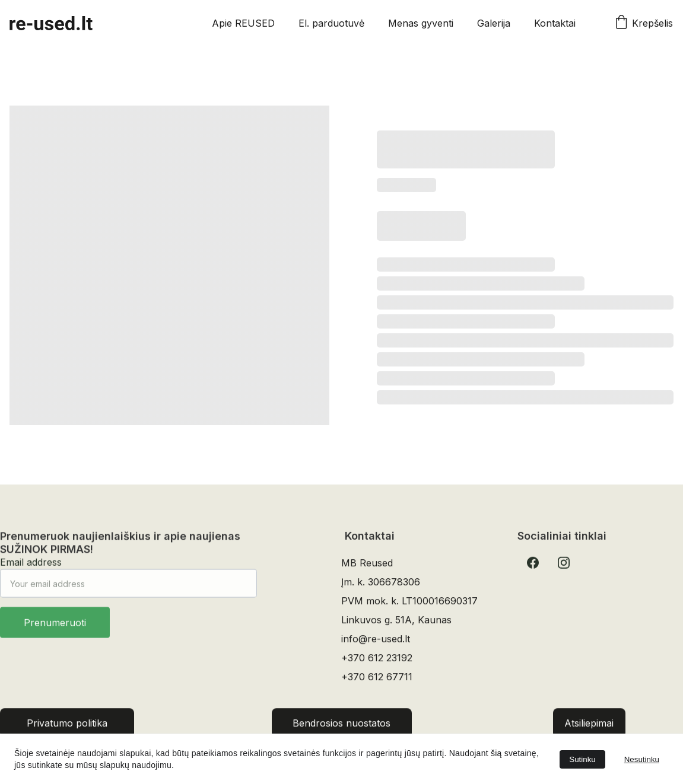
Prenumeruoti (55, 629)
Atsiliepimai (589, 725)
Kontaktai (555, 23)
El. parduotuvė (331, 23)
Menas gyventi (421, 23)
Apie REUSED (243, 23)
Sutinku (582, 759)
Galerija (494, 23)
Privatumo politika (67, 725)
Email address (31, 568)
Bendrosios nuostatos (341, 725)
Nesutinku (642, 759)
